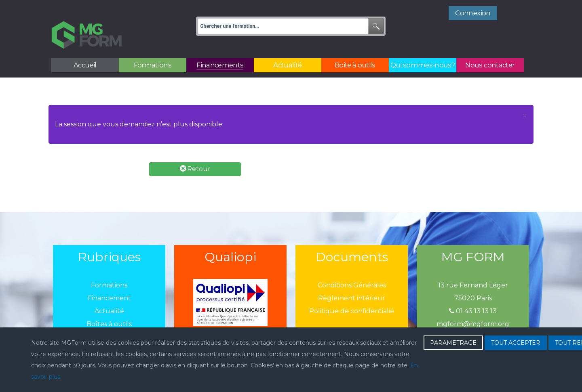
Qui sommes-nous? (109, 319)
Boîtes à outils (109, 306)
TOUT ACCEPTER (516, 343)
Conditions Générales (352, 267)
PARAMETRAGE (453, 343)
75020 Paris (473, 280)
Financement (109, 280)
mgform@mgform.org (473, 306)
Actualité (109, 293)
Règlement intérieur (352, 280)
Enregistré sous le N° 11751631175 (473, 319)
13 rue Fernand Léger (473, 267)
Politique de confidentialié (352, 293)
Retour (195, 151)
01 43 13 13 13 (473, 293)
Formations (109, 267)
